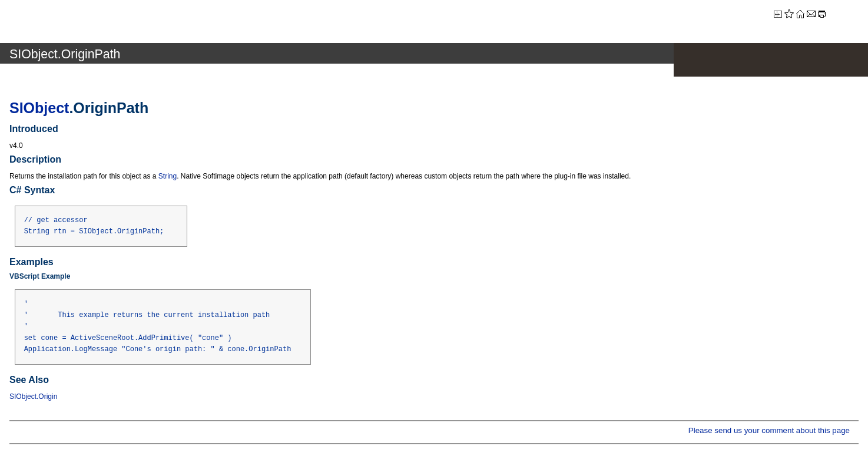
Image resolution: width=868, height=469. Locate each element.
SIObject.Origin (33, 397)
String (168, 176)
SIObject (39, 108)
